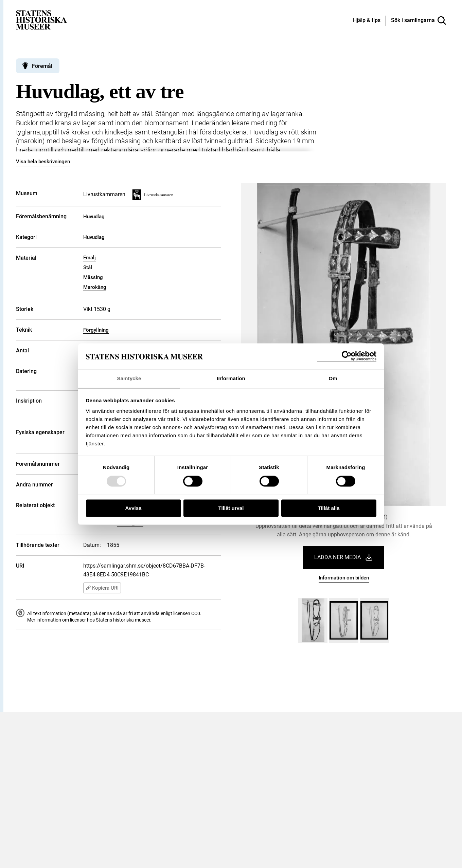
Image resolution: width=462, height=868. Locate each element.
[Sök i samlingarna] (419, 21)
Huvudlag (94, 217)
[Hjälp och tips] (367, 21)
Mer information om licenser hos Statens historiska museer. (89, 620)
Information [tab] (231, 378)
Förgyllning (96, 330)
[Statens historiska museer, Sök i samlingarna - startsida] (41, 20)
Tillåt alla (329, 508)
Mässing (93, 277)
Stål (88, 267)
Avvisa (134, 508)
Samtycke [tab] (129, 378)
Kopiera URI (102, 588)
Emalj (90, 258)
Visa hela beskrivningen (43, 162)
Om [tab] (333, 378)
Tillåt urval (231, 508)
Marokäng (95, 287)
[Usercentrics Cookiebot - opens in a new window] (347, 356)
